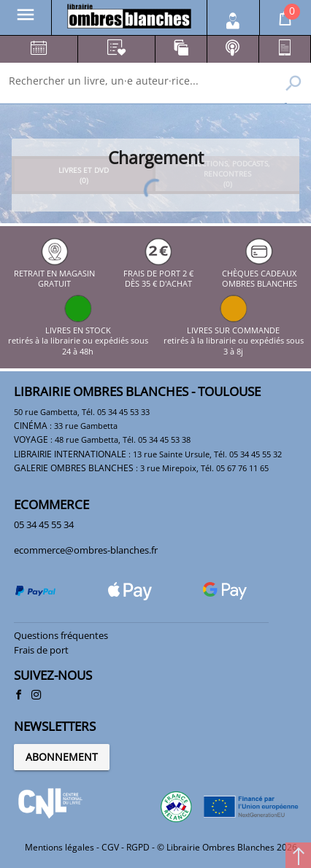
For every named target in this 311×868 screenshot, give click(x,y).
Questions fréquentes (61, 635)
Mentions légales (59, 847)
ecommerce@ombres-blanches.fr (86, 550)
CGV (110, 847)
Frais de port (41, 650)
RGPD (138, 847)
